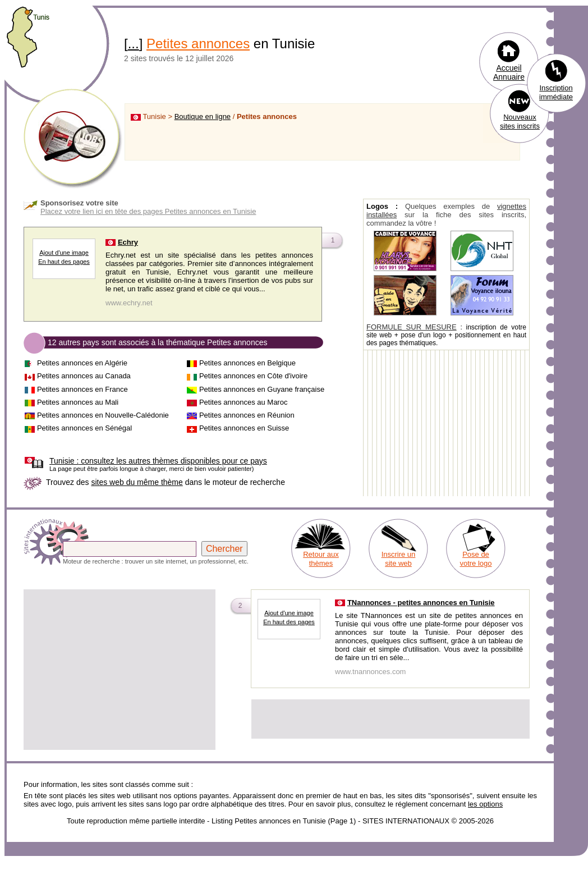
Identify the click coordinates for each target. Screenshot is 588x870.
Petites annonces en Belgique (247, 363)
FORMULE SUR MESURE (412, 327)
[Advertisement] (120, 670)
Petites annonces (198, 43)
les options (485, 804)
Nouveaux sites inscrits (520, 122)
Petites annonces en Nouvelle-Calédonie (103, 415)
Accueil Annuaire (509, 72)
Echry (128, 242)
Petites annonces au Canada (84, 376)
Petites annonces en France (82, 389)
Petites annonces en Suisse (244, 428)
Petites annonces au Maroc (244, 402)
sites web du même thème (137, 482)
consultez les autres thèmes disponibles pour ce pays (158, 461)
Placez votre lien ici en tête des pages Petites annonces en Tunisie (148, 211)
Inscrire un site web (399, 559)
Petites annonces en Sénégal (84, 428)
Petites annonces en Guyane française (262, 389)
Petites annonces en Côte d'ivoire (253, 376)
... (134, 43)
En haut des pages (64, 262)
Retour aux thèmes (321, 559)
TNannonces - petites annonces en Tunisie (421, 603)
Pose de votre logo (476, 559)
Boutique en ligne (203, 116)
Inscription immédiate (556, 92)
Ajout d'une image (64, 253)
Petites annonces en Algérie (82, 363)
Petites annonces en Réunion (247, 415)
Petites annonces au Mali (78, 402)
